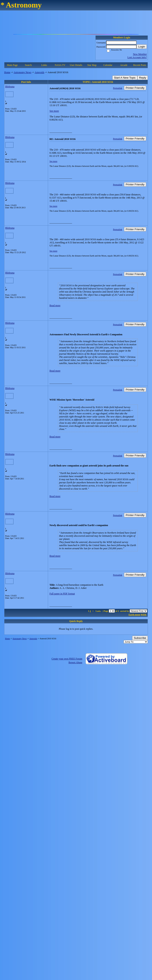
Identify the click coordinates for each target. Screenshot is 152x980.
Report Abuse (75, 662)
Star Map (92, 65)
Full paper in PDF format (62, 594)
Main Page (12, 65)
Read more (55, 305)
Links (44, 65)
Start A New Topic (125, 78)
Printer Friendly (135, 88)
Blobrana (10, 87)
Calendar (108, 65)
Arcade (124, 65)
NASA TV (60, 65)
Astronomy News (22, 72)
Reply (143, 78)
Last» (99, 611)
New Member (140, 54)
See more (54, 111)
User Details (76, 65)
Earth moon (134, 614)
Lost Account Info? (137, 57)
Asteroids (39, 72)
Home (7, 72)
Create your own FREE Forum (67, 659)
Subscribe (140, 638)
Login (142, 47)
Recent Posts (140, 65)
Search (28, 65)
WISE (144, 614)
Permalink (118, 88)
